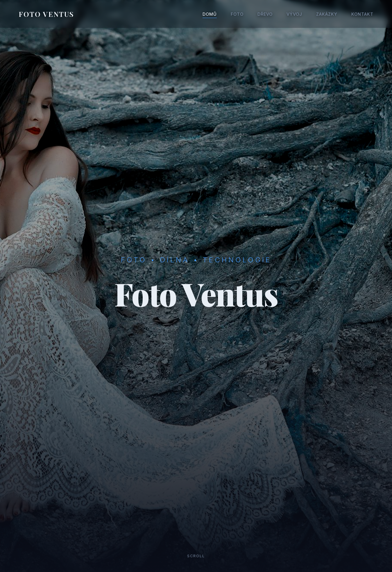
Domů (210, 14)
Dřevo (265, 14)
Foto (237, 14)
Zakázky (327, 14)
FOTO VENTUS (46, 14)
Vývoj (294, 14)
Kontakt (362, 14)
